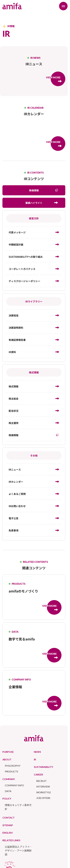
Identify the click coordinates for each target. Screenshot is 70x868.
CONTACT (9, 818)
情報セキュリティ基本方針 (18, 807)
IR (35, 759)
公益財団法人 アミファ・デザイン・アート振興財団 (18, 850)
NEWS (37, 752)
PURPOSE (8, 752)
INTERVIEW (43, 786)
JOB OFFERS (43, 798)
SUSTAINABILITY (44, 767)
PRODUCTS (11, 771)
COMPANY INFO (14, 785)
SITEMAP (8, 825)
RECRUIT (41, 781)
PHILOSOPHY (13, 766)
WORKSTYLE (44, 792)
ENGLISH (8, 833)
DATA (8, 791)
